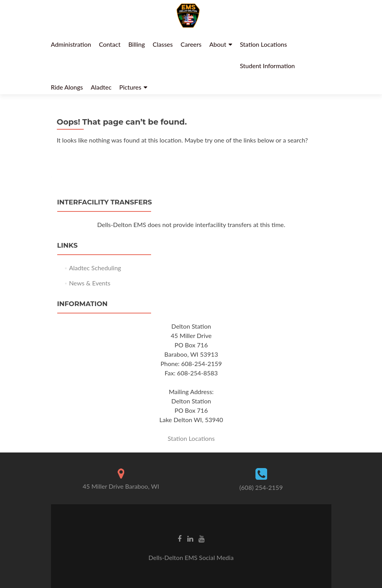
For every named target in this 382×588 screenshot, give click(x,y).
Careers (191, 44)
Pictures (130, 87)
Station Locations (263, 44)
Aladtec (101, 87)
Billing (136, 44)
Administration (71, 44)
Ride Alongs (67, 87)
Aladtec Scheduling (95, 268)
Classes (163, 44)
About (218, 44)
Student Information (267, 66)
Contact (110, 44)
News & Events (90, 283)
